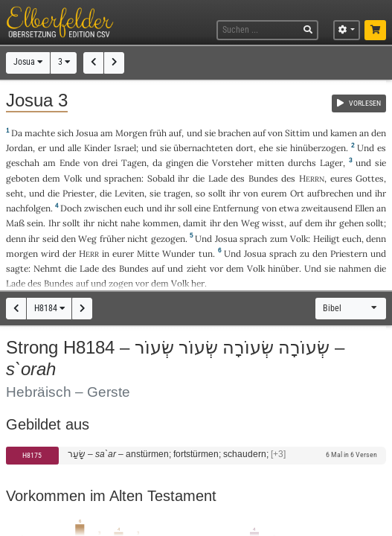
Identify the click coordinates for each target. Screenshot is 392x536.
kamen (344, 133)
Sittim (298, 133)
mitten (270, 163)
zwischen (103, 208)
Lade (218, 178)
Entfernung (236, 208)
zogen (121, 283)
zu (305, 253)
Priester (78, 193)
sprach (253, 239)
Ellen (364, 208)
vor (216, 268)
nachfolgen (28, 208)
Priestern (349, 253)
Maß (15, 223)
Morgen (131, 133)
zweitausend (327, 208)
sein (35, 223)
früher (112, 239)
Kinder (97, 148)
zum (279, 239)
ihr (235, 193)
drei (110, 163)
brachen (234, 133)
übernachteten (203, 148)
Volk (73, 178)
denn (376, 239)
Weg (250, 223)
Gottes (370, 178)
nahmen (355, 268)
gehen (351, 223)
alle (74, 148)
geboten (23, 178)
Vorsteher (232, 163)
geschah (23, 163)
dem (314, 223)
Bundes (263, 178)
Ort (297, 193)
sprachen (123, 178)
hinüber (283, 268)
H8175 (32, 455)
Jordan (19, 148)
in (106, 253)
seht (15, 193)
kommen (161, 223)
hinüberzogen (318, 148)
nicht (108, 223)
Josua (28, 62)
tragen (177, 193)
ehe (266, 148)
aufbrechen (330, 193)
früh (158, 133)
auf (175, 133)
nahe (130, 223)
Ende (70, 163)
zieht (197, 268)
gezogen (168, 239)
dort (245, 148)
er (42, 148)
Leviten (129, 193)
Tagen (134, 163)
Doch (71, 208)
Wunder (179, 253)
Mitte (148, 253)
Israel (125, 148)
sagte (17, 268)
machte (40, 133)
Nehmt (48, 268)
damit (195, 223)
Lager (331, 163)
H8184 (49, 308)
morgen (22, 253)
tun (206, 253)
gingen (180, 163)
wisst (273, 223)
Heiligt (327, 239)
